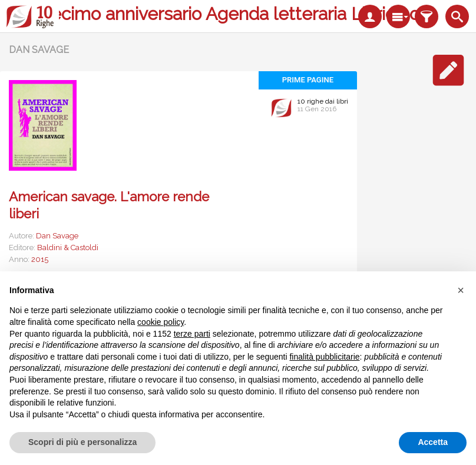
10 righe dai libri (323, 101)
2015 (40, 259)
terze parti (192, 334)
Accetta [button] (433, 442)
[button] (461, 290)
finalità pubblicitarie (324, 357)
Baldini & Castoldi (68, 248)
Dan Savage (57, 236)
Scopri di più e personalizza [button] (82, 442)
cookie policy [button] (161, 322)
